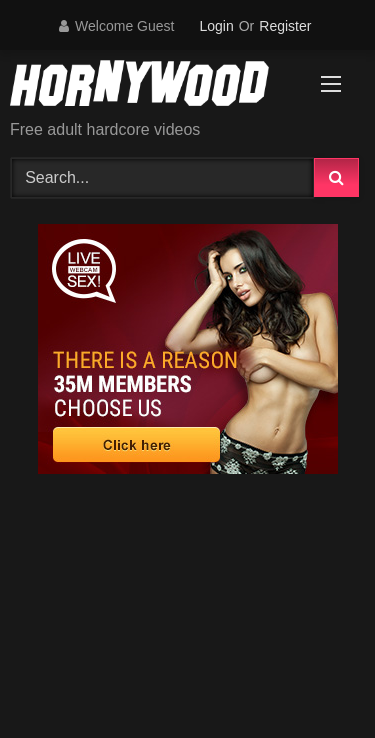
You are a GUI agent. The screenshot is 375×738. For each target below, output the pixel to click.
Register (285, 26)
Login (216, 26)
